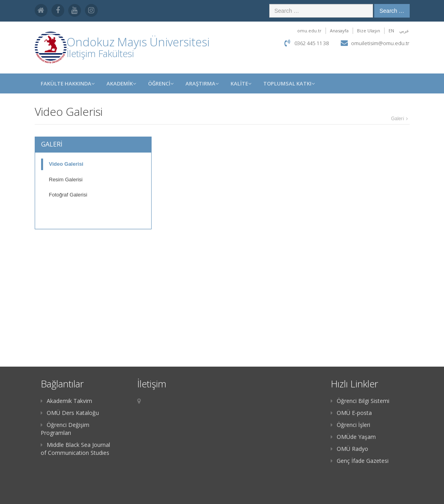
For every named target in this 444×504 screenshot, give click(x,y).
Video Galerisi (66, 164)
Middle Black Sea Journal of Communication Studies (75, 449)
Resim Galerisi (66, 180)
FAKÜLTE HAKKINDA (68, 83)
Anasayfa (339, 31)
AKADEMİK (121, 83)
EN (391, 31)
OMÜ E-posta (351, 413)
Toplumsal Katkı (289, 83)
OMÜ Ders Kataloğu (70, 413)
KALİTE (241, 83)
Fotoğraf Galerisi (68, 195)
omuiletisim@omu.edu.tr (380, 43)
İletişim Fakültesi (100, 53)
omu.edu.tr (309, 31)
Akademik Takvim (66, 401)
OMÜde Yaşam (353, 437)
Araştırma (202, 83)
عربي (404, 31)
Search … (392, 11)
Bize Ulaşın (369, 31)
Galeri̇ (397, 119)
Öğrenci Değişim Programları (65, 429)
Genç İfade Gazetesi (360, 461)
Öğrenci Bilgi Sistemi (360, 401)
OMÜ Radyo (349, 449)
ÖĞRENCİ (161, 83)
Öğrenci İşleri (350, 425)
